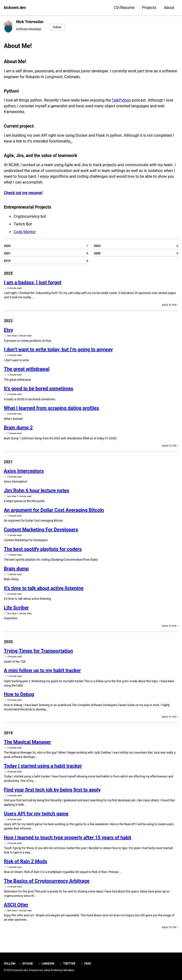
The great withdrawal (27, 369)
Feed (86, 964)
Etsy (8, 330)
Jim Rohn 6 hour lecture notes (36, 490)
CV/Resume (124, 8)
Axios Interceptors (24, 471)
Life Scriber (16, 608)
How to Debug (19, 694)
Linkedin (46, 964)
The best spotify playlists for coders (43, 549)
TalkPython (121, 100)
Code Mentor (25, 232)
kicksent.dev (15, 8)
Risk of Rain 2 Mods (25, 861)
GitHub (25, 964)
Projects (149, 8)
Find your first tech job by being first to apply (52, 790)
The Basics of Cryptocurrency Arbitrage (47, 881)
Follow (57, 27)
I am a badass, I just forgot (33, 282)
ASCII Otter (16, 905)
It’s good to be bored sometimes (39, 388)
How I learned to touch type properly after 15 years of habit (68, 837)
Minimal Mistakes (64, 970)
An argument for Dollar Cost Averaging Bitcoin (54, 510)
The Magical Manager (27, 742)
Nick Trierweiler (30, 22)
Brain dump (16, 569)
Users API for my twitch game (36, 814)
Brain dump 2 (18, 428)
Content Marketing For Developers (41, 530)
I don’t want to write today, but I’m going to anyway (58, 349)
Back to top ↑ (170, 305)
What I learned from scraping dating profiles (51, 408)
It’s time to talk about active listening (44, 588)
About (169, 8)
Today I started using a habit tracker (43, 766)
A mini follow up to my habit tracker (42, 670)
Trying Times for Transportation (38, 651)
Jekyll (47, 970)
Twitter (67, 964)
